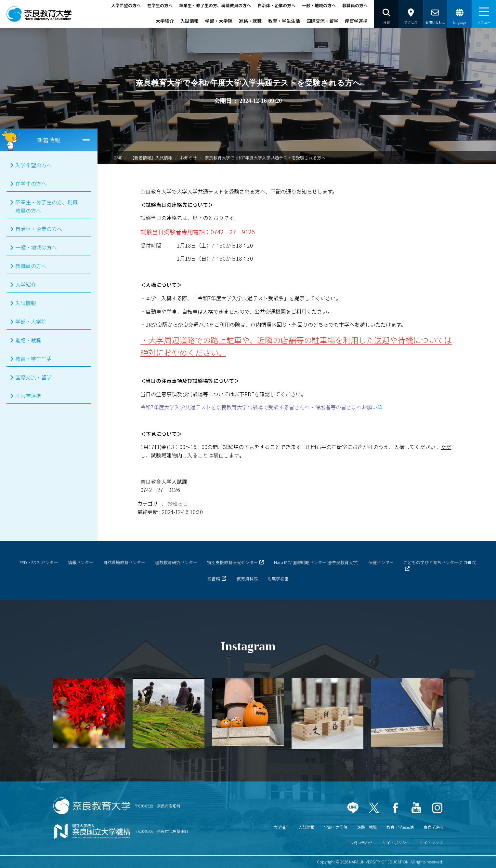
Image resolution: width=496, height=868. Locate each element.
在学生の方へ (160, 5)
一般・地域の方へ (319, 5)
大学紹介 (165, 21)
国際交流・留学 (322, 21)
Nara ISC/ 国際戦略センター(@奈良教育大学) (316, 562)
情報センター (81, 562)
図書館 (214, 579)
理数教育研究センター (176, 562)
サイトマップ (431, 842)
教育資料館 (247, 579)
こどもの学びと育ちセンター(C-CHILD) (440, 562)
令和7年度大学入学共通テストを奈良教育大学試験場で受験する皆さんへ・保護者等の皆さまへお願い (259, 407)
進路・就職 (250, 21)
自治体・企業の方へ (276, 5)
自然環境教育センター (124, 562)
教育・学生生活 (284, 21)
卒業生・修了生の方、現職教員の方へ (215, 5)
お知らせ (189, 158)
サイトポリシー (396, 842)
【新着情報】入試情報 (151, 158)
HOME (116, 158)
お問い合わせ (361, 842)
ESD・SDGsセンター (39, 562)
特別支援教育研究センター (232, 562)
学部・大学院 (219, 21)
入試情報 (189, 21)
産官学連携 (356, 21)
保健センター (381, 562)
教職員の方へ (355, 5)
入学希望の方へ (126, 5)
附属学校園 (278, 579)
